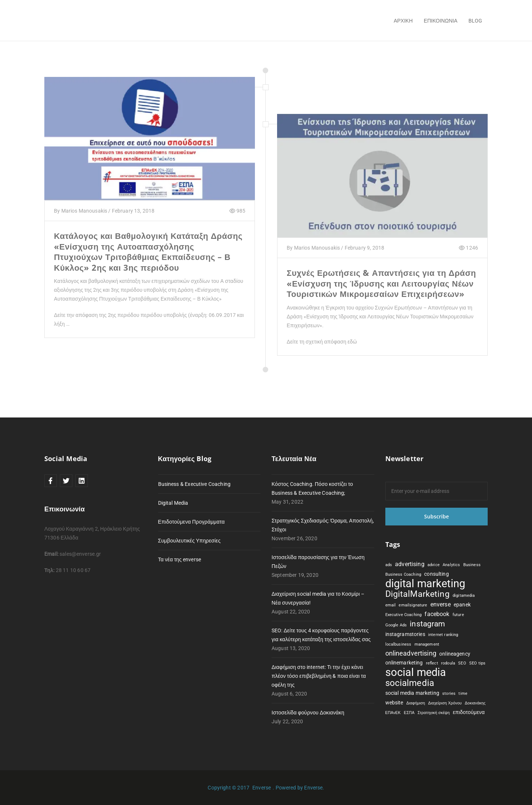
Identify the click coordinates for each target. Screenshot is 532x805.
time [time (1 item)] (463, 694)
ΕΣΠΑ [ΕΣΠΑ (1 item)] (409, 713)
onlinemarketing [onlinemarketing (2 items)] (404, 663)
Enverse (262, 788)
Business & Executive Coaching (194, 484)
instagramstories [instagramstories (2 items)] (405, 634)
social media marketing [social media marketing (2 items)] (412, 693)
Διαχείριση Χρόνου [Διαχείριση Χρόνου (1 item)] (445, 703)
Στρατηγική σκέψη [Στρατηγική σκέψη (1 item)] (434, 713)
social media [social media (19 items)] (416, 672)
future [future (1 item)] (458, 615)
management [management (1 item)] (427, 644)
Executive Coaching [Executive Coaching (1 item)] (404, 615)
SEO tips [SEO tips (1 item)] (477, 663)
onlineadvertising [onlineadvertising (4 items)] (411, 653)
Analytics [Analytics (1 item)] (451, 565)
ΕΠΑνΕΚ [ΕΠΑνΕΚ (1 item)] (393, 713)
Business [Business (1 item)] (472, 565)
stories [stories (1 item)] (449, 694)
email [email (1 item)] (391, 605)
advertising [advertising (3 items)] (410, 564)
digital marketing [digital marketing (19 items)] (425, 584)
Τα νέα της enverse (180, 559)
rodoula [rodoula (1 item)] (448, 663)
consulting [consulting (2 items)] (436, 574)
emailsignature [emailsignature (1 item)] (413, 605)
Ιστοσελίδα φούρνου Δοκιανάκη (308, 713)
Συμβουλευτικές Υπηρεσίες (190, 541)
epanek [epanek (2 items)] (462, 605)
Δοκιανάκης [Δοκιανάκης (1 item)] (475, 703)
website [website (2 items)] (394, 703)
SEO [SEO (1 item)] (462, 663)
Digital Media (173, 503)
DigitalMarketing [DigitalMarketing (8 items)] (417, 594)
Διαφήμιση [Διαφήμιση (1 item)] (416, 703)
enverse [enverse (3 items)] (441, 604)
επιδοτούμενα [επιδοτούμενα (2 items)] (469, 712)
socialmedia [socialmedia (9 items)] (410, 683)
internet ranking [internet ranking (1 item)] (443, 635)
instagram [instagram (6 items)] (427, 624)
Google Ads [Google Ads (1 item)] (396, 625)
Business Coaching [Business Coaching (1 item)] (403, 574)
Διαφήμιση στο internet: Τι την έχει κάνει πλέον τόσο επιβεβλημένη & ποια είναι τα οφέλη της (319, 676)
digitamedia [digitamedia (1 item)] (464, 596)
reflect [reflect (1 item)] (432, 663)
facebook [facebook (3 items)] (437, 614)
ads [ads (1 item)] (389, 565)
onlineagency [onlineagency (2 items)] (455, 654)
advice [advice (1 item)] (434, 565)
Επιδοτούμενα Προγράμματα (192, 522)
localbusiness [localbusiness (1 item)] (398, 644)
